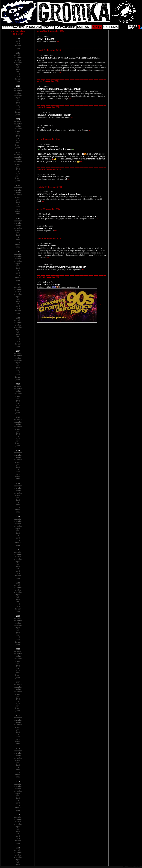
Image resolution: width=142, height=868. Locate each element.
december (18, 55)
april (18, 41)
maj (18, 72)
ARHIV (97, 27)
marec (18, 43)
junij (18, 69)
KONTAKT (84, 27)
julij (18, 67)
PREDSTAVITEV (13, 27)
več (58, 41)
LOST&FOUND (65, 27)
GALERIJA (111, 27)
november (18, 58)
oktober (18, 60)
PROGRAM (33, 27)
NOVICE (48, 27)
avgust (18, 65)
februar (18, 46)
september (18, 62)
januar (18, 48)
